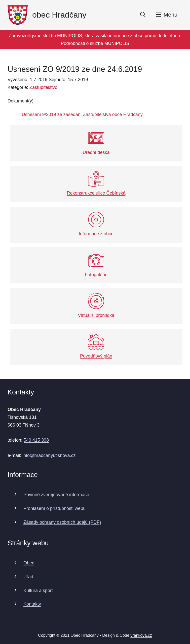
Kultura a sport (38, 591)
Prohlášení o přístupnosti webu (54, 508)
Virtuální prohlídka (96, 305)
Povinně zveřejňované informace (56, 495)
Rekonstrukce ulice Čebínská (96, 183)
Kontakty (32, 604)
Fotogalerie (96, 265)
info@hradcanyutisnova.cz (49, 455)
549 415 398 (36, 440)
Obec (29, 563)
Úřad (28, 577)
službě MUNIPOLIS (110, 43)
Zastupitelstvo (43, 87)
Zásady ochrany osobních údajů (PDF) (62, 522)
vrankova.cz (141, 635)
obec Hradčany (59, 15)
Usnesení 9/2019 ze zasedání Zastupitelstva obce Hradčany (82, 114)
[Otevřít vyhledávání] (143, 15)
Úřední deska (96, 142)
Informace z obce (96, 224)
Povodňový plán (96, 346)
